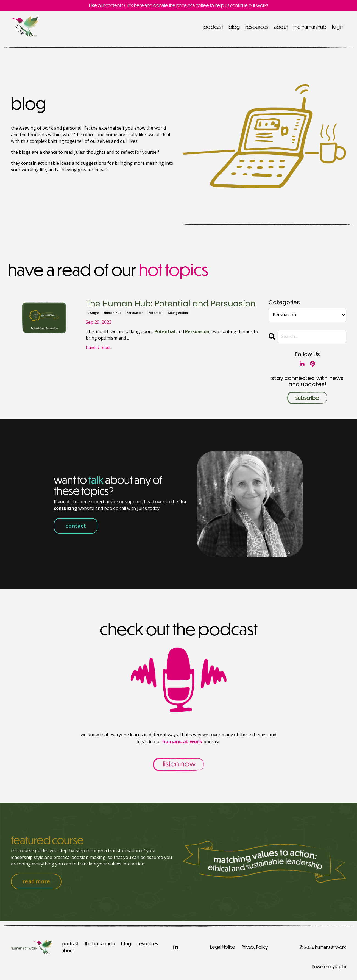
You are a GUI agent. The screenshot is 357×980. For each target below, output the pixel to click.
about (281, 27)
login (338, 26)
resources (257, 27)
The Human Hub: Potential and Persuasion (171, 304)
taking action (178, 313)
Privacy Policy (255, 947)
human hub (113, 313)
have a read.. (98, 347)
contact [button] (76, 525)
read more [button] (36, 881)
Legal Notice (223, 947)
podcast (213, 27)
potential (155, 313)
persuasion (135, 313)
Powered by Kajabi (329, 966)
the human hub (310, 27)
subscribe (307, 398)
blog (234, 27)
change (93, 313)
